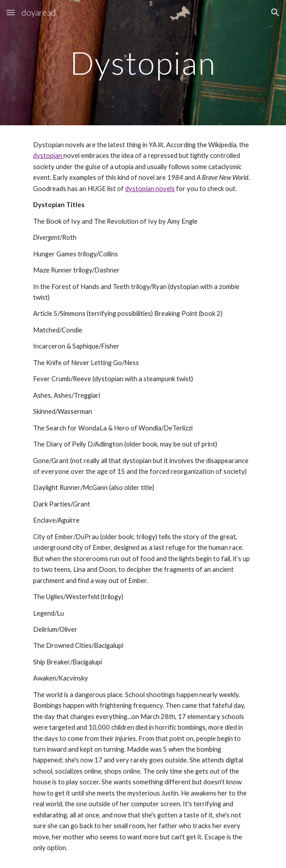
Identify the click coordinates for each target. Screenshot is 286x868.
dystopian (48, 155)
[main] (143, 63)
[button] (11, 12)
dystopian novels (150, 189)
